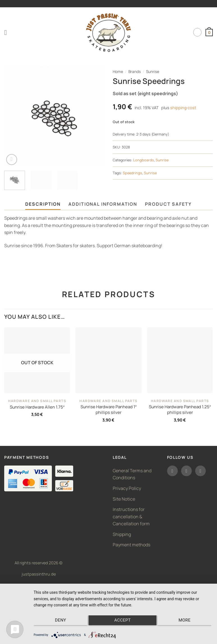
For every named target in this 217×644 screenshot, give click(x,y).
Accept (123, 620)
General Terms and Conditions (132, 474)
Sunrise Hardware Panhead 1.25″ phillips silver (180, 410)
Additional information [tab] (103, 204)
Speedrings (132, 173)
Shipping (122, 534)
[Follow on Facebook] (172, 471)
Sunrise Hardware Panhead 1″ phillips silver (108, 410)
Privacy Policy (127, 488)
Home (118, 72)
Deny (60, 620)
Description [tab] (43, 204)
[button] (8, 32)
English (197, 32)
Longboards (144, 160)
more (185, 620)
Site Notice (124, 499)
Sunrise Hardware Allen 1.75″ (37, 407)
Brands (135, 72)
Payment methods (131, 545)
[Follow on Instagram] (186, 471)
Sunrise (153, 72)
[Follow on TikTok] (200, 471)
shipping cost (183, 108)
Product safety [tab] (168, 204)
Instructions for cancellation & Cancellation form (131, 516)
